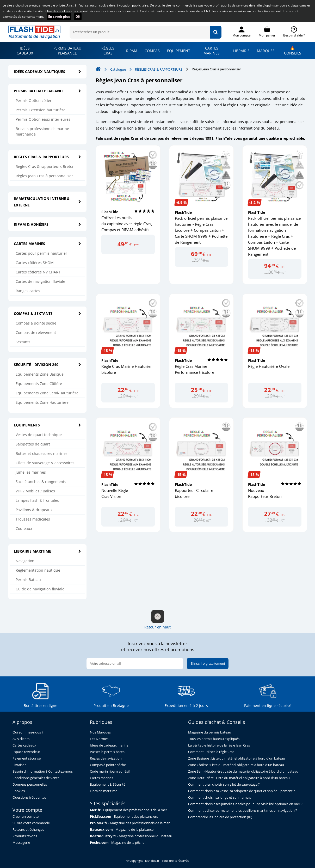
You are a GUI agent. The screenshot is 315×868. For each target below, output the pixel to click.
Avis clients (21, 739)
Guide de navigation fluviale (40, 589)
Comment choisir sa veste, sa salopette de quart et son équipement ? (242, 791)
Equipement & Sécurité (108, 784)
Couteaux (24, 528)
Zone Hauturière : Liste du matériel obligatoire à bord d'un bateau (239, 778)
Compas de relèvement (36, 332)
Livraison (20, 765)
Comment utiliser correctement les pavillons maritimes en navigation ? (243, 811)
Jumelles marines (31, 472)
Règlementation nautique (38, 570)
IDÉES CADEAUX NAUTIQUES (47, 72)
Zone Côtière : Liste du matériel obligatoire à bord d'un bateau (236, 765)
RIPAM (132, 51)
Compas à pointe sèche (36, 323)
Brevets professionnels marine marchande (42, 131)
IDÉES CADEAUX (25, 51)
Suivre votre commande (31, 823)
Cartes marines (101, 778)
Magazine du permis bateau (210, 732)
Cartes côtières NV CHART (38, 272)
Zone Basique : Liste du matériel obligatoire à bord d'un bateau (237, 758)
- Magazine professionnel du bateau (131, 836)
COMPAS (152, 51)
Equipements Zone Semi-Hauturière (47, 393)
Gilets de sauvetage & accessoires (45, 463)
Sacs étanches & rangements (41, 482)
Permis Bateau (28, 580)
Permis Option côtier (34, 100)
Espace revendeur (26, 752)
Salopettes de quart (33, 444)
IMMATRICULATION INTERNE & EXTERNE (47, 202)
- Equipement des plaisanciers (124, 817)
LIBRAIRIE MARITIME (47, 551)
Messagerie (21, 843)
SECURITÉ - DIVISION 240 (47, 365)
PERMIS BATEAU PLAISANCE (67, 51)
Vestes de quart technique (39, 435)
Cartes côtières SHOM (35, 263)
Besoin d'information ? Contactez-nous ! (43, 771)
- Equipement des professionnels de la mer (128, 810)
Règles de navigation (106, 758)
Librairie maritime (104, 791)
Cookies (19, 791)
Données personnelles (30, 784)
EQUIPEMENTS (47, 425)
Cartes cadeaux (24, 745)
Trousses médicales (33, 519)
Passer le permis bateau (108, 752)
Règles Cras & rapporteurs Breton (45, 166)
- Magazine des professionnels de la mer (130, 823)
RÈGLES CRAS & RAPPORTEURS (47, 157)
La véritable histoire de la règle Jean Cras (219, 745)
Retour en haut (157, 620)
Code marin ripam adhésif (110, 771)
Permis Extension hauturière (41, 110)
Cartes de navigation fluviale (40, 281)
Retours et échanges (28, 830)
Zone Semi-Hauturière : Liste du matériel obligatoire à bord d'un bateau (243, 771)
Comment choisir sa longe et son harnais (220, 797)
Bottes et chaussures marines (42, 453)
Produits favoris (25, 836)
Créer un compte (26, 817)
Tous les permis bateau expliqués (214, 739)
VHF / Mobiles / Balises (35, 491)
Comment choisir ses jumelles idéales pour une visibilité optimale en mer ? (245, 804)
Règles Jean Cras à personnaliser (44, 176)
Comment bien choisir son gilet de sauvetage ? (224, 784)
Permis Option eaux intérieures (43, 119)
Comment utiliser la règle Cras (211, 752)
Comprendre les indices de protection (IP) (220, 817)
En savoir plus (59, 17)
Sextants (23, 342)
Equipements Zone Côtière (39, 384)
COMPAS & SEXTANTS (47, 313)
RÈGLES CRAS (108, 51)
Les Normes (99, 739)
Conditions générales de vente (36, 778)
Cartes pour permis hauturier (41, 253)
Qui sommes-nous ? (28, 732)
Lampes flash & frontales (37, 500)
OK (78, 17)
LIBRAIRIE (241, 51)
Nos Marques (100, 732)
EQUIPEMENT (179, 51)
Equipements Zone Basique (40, 374)
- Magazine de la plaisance (122, 830)
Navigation (25, 561)
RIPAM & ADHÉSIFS (47, 224)
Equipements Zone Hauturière (42, 402)
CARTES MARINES (212, 51)
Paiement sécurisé (27, 758)
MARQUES (266, 51)
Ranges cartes (28, 291)
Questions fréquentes (29, 797)
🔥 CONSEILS (293, 51)
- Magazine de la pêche (117, 843)
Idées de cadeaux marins (109, 745)
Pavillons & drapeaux (34, 510)
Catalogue (118, 69)
